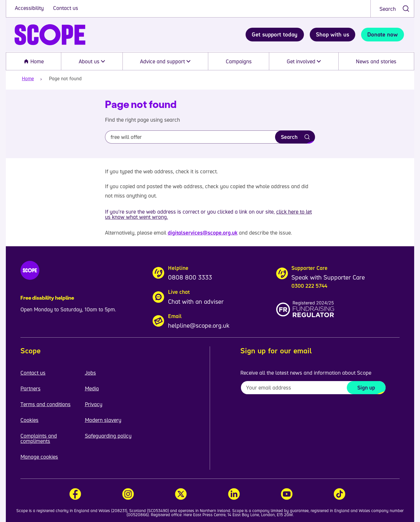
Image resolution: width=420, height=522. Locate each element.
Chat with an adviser (196, 301)
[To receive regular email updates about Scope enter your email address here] (313, 388)
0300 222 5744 (309, 286)
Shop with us (332, 34)
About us (92, 61)
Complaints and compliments (39, 438)
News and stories (376, 61)
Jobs (90, 373)
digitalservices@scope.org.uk (203, 233)
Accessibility (30, 8)
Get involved (304, 61)
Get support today (275, 34)
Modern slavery (103, 420)
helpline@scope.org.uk (199, 325)
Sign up (366, 387)
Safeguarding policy (108, 436)
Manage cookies (39, 457)
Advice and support (165, 61)
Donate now (383, 34)
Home (34, 61)
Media (92, 388)
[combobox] (392, 9)
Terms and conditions (45, 404)
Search (388, 9)
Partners (30, 388)
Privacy (94, 404)
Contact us (66, 8)
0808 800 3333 (190, 277)
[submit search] (406, 9)
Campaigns (239, 61)
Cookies (29, 420)
